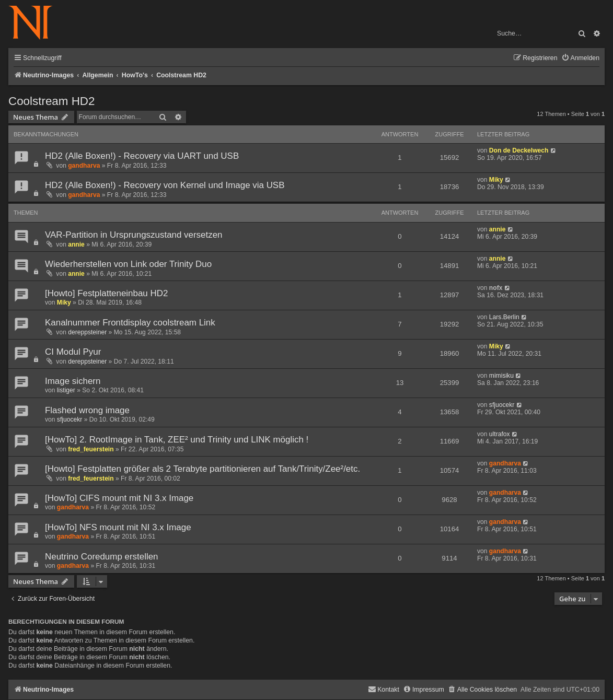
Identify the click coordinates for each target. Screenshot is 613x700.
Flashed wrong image (87, 410)
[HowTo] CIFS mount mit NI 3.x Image (119, 498)
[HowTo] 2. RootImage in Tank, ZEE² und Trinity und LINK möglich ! (177, 440)
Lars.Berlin (504, 317)
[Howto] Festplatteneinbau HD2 (106, 293)
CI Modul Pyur (73, 352)
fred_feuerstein (91, 449)
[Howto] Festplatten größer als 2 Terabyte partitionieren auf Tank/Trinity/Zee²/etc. (203, 469)
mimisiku (501, 376)
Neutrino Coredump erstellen (102, 557)
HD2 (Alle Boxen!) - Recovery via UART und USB (142, 156)
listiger (66, 390)
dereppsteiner (87, 332)
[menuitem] (580, 58)
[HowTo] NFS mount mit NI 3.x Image (118, 527)
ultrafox (500, 434)
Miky (496, 180)
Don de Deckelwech (519, 150)
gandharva (84, 166)
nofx (496, 288)
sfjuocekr (70, 419)
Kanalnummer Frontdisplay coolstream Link (130, 323)
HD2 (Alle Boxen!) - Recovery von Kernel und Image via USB (165, 185)
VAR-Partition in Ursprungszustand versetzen (134, 235)
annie (76, 244)
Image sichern (73, 381)
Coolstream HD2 (52, 101)
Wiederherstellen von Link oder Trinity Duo (128, 264)
